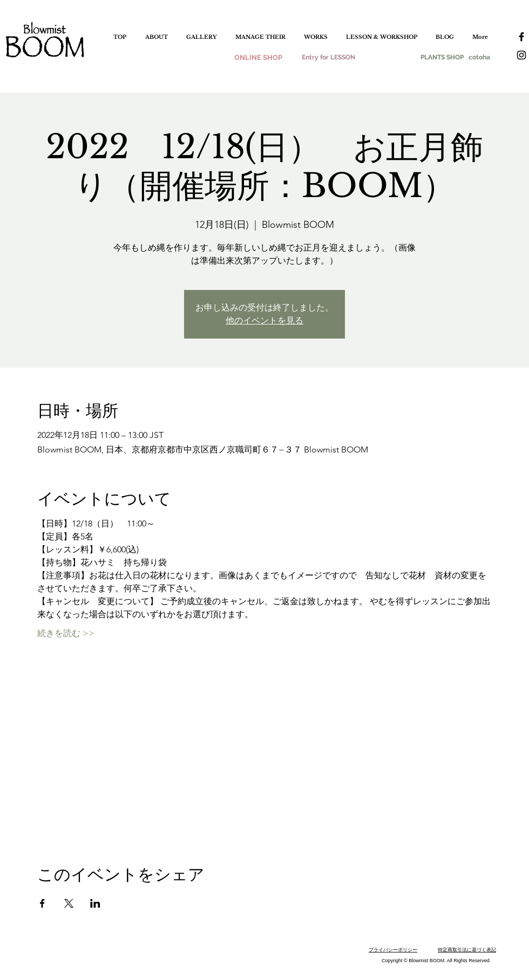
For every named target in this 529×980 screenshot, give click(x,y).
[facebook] (521, 37)
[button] (202, 37)
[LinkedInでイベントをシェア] (95, 903)
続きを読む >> (66, 633)
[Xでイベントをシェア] (69, 903)
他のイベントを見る (264, 320)
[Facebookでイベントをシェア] (42, 903)
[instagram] (521, 55)
